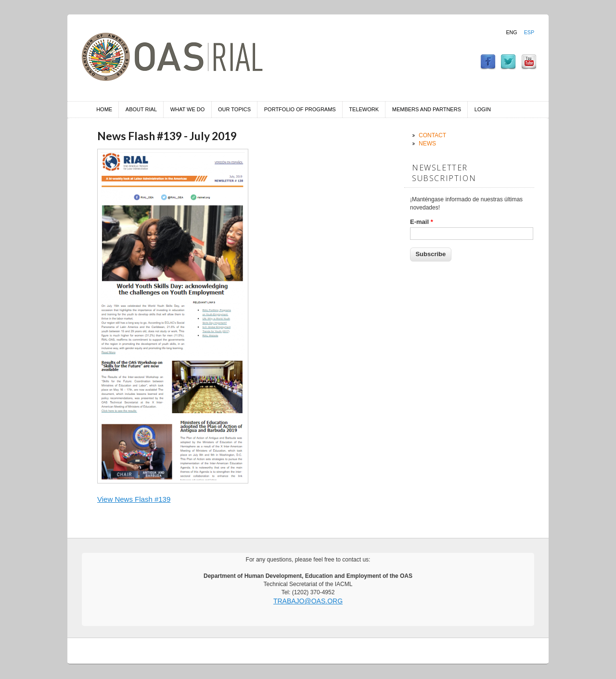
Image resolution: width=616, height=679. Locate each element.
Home (104, 109)
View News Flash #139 (134, 499)
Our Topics (234, 109)
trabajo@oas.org (308, 601)
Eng (511, 32)
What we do (188, 109)
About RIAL (141, 109)
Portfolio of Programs (300, 109)
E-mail (422, 222)
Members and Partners (427, 109)
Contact (432, 135)
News (427, 144)
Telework (364, 109)
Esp (529, 32)
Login (483, 109)
